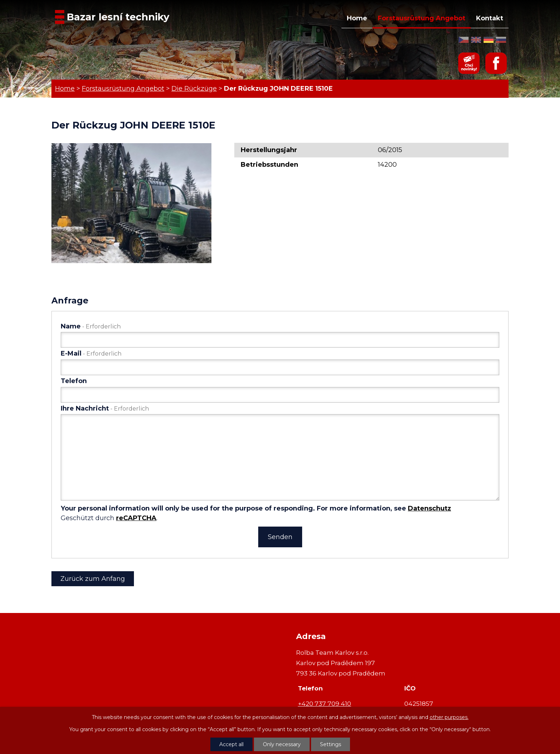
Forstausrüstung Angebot (422, 18)
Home (357, 18)
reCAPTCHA (136, 518)
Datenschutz (429, 508)
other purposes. (449, 717)
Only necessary (282, 744)
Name (91, 326)
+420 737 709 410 (324, 703)
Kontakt (490, 18)
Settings (331, 744)
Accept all (231, 744)
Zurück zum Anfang (93, 579)
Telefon (74, 381)
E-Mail (91, 353)
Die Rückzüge (194, 89)
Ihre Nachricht (105, 408)
